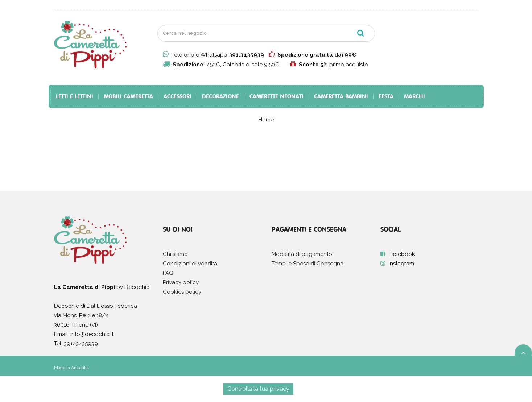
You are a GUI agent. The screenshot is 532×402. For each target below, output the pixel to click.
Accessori (178, 97)
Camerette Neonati (277, 97)
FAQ (168, 273)
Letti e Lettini (75, 97)
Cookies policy (182, 292)
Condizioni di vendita (190, 264)
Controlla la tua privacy (258, 389)
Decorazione (220, 97)
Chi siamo (175, 254)
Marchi (415, 97)
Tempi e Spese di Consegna (308, 264)
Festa (386, 97)
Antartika (80, 368)
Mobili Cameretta (128, 97)
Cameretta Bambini (341, 97)
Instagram (401, 264)
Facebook (402, 254)
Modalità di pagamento (302, 254)
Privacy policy (181, 282)
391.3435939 (246, 55)
